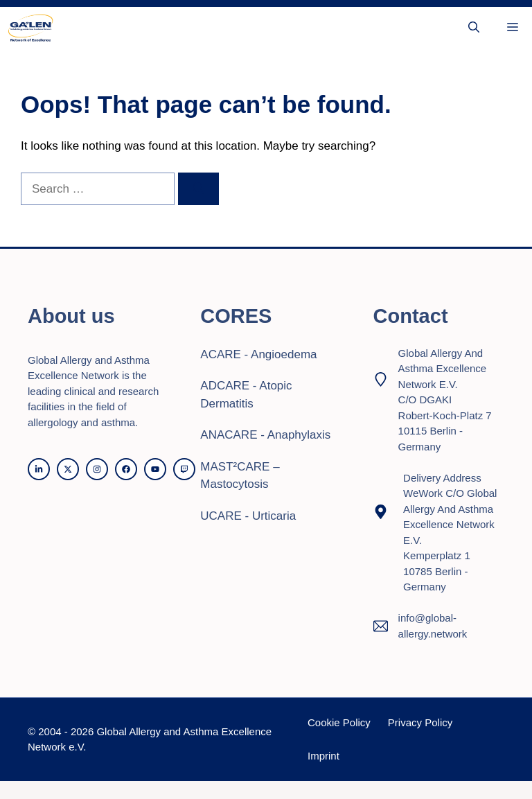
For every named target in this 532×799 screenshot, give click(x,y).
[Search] (198, 189)
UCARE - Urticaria (248, 516)
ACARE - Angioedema (258, 354)
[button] (474, 28)
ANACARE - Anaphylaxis (265, 435)
